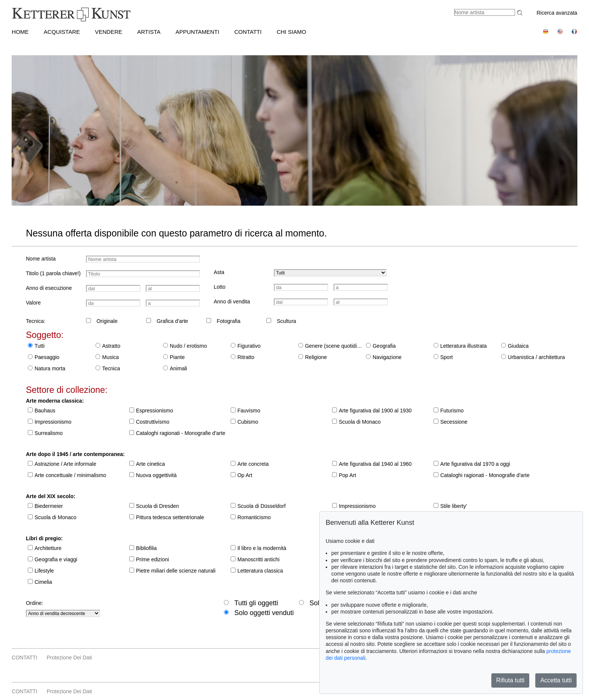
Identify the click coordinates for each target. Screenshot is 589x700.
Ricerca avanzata (557, 13)
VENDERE (109, 32)
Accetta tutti (556, 680)
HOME (20, 32)
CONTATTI (248, 32)
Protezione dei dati (69, 658)
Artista (149, 32)
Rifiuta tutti (510, 680)
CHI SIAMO (291, 32)
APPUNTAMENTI (197, 32)
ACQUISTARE (62, 32)
